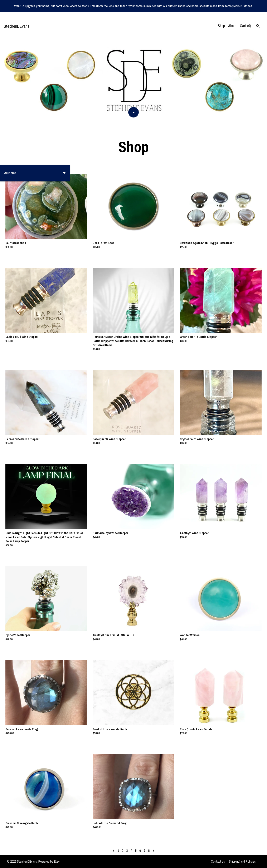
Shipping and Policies (242, 861)
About (232, 26)
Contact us (218, 861)
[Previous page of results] (114, 851)
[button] (35, 173)
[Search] (258, 26)
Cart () (245, 26)
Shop (221, 26)
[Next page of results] (154, 851)
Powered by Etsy (49, 861)
